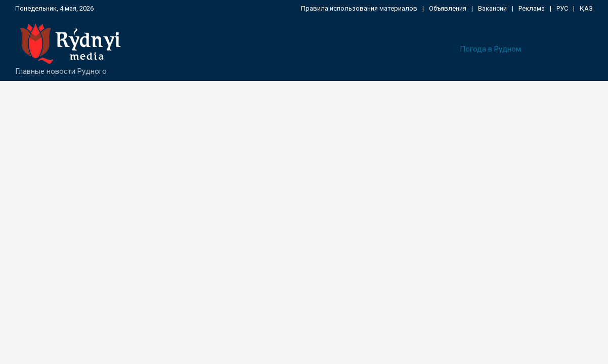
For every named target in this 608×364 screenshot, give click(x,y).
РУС (562, 8)
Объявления (448, 8)
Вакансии (492, 8)
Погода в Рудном (490, 49)
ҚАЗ (586, 8)
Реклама (532, 8)
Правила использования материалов (359, 8)
